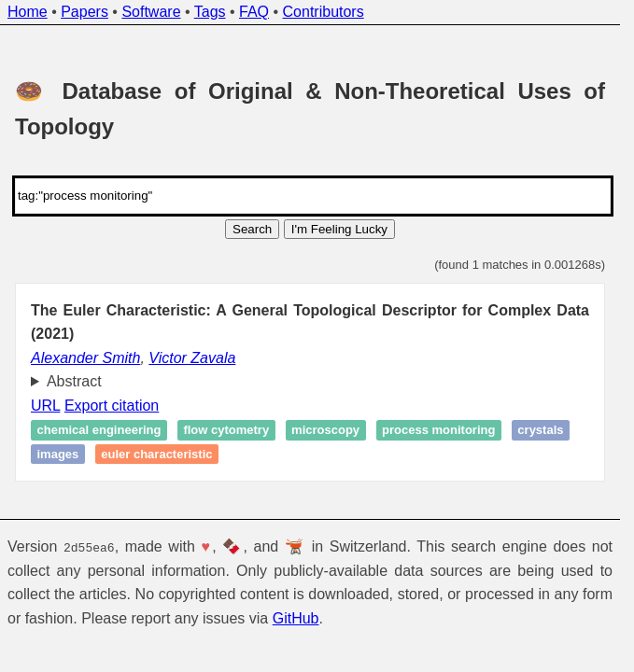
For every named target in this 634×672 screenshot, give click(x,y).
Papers (85, 12)
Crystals (540, 431)
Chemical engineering (99, 431)
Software (151, 12)
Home (28, 12)
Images (58, 454)
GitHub (296, 618)
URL (45, 406)
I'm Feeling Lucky (339, 229)
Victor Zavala (192, 358)
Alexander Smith (85, 358)
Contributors (324, 12)
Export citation (112, 406)
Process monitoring (438, 431)
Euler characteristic (156, 454)
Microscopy (325, 431)
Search (252, 229)
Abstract (74, 381)
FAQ (254, 12)
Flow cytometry (226, 431)
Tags (210, 12)
